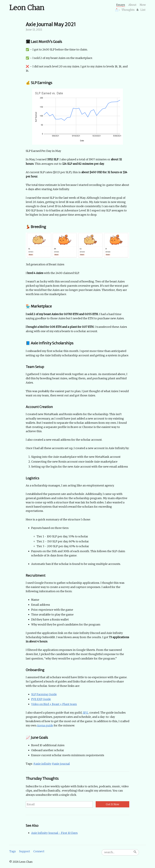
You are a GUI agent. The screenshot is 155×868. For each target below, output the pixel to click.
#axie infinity (42, 764)
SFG (85, 713)
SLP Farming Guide (44, 694)
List (143, 10)
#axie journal (61, 764)
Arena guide (45, 725)
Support (25, 851)
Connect (39, 851)
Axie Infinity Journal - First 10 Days (54, 833)
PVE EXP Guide (41, 699)
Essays (121, 5)
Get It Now (112, 804)
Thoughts (128, 10)
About (132, 5)
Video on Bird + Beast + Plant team (54, 704)
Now (143, 5)
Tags (13, 851)
